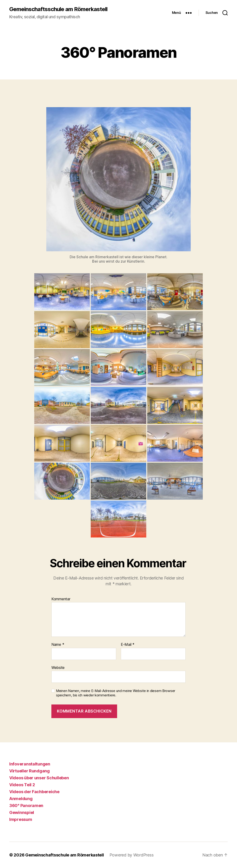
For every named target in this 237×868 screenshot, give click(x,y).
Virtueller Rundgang (30, 771)
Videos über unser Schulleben (39, 778)
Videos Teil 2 (22, 785)
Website (58, 668)
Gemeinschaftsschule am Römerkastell (58, 9)
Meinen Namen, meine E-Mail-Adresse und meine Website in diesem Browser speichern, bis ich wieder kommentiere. (116, 693)
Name (58, 645)
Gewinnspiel (22, 812)
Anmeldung (21, 799)
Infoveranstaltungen (30, 764)
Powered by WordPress (132, 855)
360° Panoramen (26, 806)
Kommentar (61, 599)
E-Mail (128, 645)
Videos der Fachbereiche (34, 792)
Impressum (21, 819)
